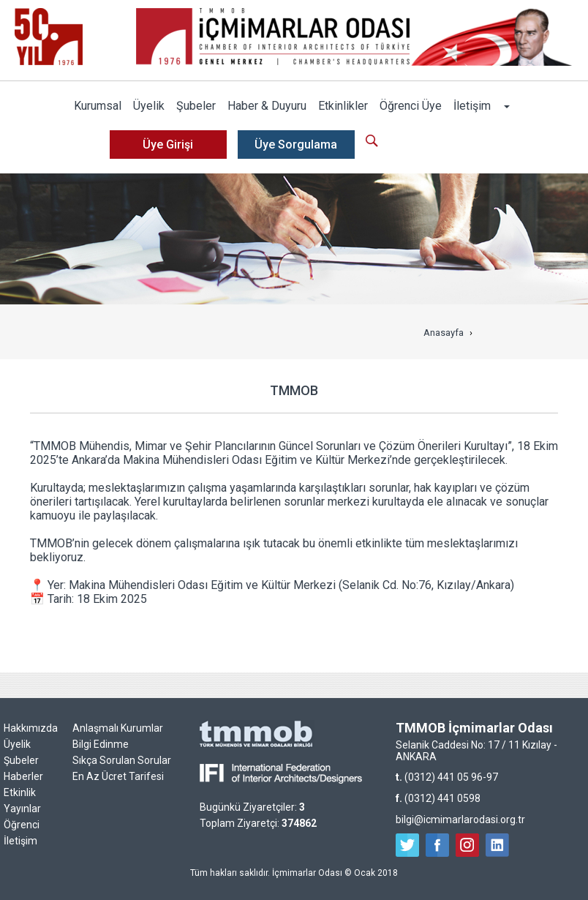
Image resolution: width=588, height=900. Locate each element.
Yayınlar (22, 809)
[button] (506, 106)
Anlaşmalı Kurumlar (118, 728)
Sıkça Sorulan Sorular (122, 760)
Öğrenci (22, 825)
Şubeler (196, 106)
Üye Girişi (168, 145)
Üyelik (149, 106)
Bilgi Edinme (101, 744)
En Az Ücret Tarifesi (118, 776)
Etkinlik (20, 792)
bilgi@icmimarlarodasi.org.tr (460, 820)
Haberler (23, 776)
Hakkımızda (31, 728)
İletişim (472, 106)
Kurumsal (98, 106)
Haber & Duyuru (267, 106)
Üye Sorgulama (296, 145)
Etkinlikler (343, 106)
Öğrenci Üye (411, 106)
